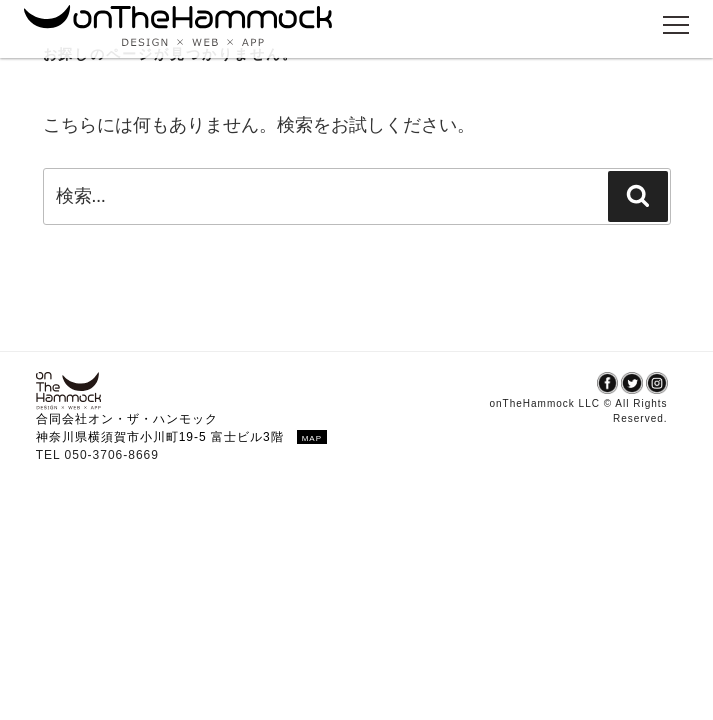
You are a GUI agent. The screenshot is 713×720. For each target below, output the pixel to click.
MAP (312, 438)
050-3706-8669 (112, 455)
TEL (50, 455)
